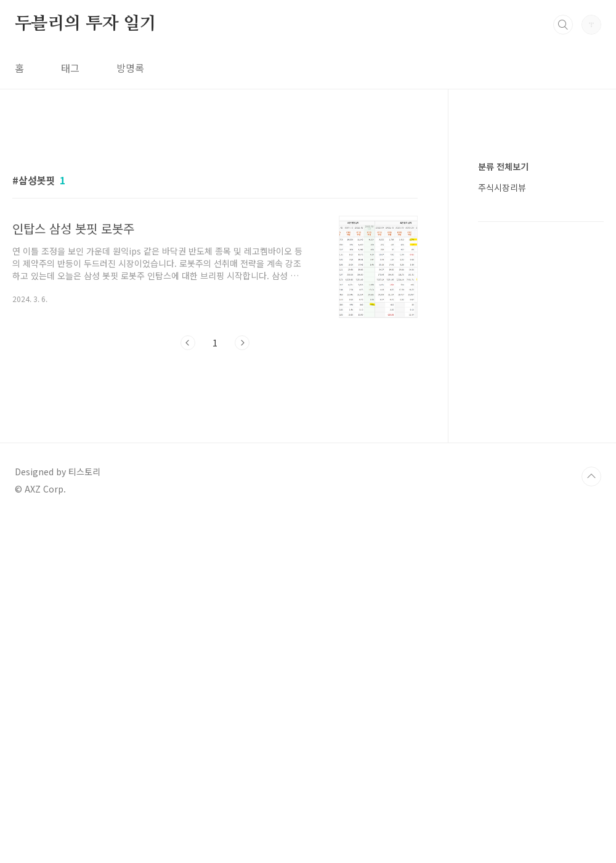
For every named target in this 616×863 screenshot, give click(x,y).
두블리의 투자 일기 (86, 24)
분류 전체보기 (503, 536)
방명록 (130, 68)
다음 (242, 343)
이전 (188, 343)
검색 (563, 25)
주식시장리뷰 (502, 557)
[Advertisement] (215, 473)
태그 (70, 68)
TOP (591, 674)
